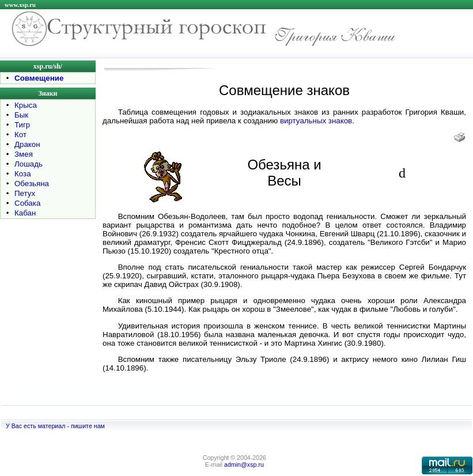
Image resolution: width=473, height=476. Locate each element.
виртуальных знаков (316, 121)
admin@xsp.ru (244, 464)
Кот (20, 135)
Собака (27, 203)
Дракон (27, 144)
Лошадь (29, 164)
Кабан (25, 213)
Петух (25, 193)
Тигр (22, 125)
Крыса (26, 105)
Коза (23, 174)
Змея (24, 154)
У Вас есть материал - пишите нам (55, 426)
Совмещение (39, 78)
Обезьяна (32, 184)
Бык (21, 115)
